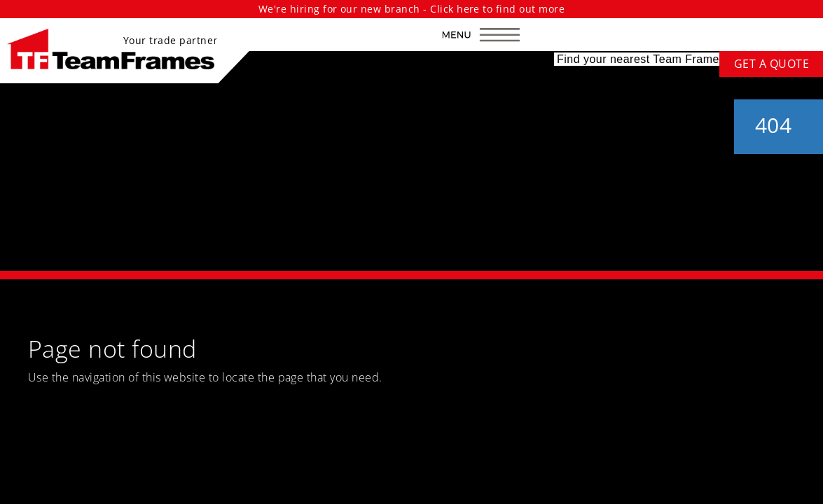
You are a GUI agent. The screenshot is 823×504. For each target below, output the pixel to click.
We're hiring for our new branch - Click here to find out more (411, 9)
